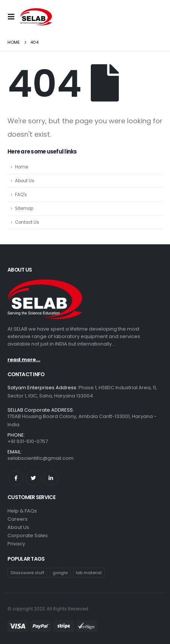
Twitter (33, 478)
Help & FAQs (22, 511)
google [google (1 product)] (60, 573)
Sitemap (24, 208)
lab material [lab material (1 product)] (89, 573)
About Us (25, 181)
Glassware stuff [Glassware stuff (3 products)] (27, 573)
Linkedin (51, 478)
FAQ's (21, 195)
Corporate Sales (28, 535)
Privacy (16, 544)
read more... (24, 360)
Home (21, 167)
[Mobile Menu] (13, 17)
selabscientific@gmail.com (41, 458)
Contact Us (27, 222)
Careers (18, 519)
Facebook (16, 478)
